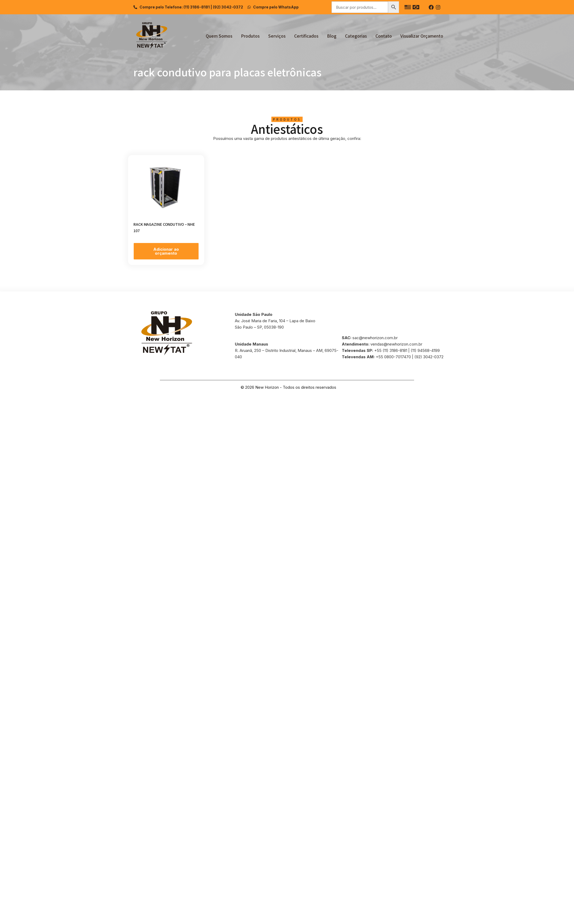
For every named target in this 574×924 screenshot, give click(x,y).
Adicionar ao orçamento (166, 251)
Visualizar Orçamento (422, 36)
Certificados (306, 36)
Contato (384, 36)
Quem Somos (219, 36)
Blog (332, 36)
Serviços (277, 36)
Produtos (250, 36)
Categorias (356, 36)
